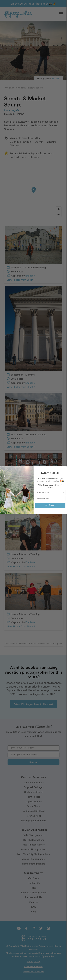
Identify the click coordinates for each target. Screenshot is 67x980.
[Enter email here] (50, 499)
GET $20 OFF (50, 505)
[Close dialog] (64, 469)
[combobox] (50, 493)
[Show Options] (63, 493)
